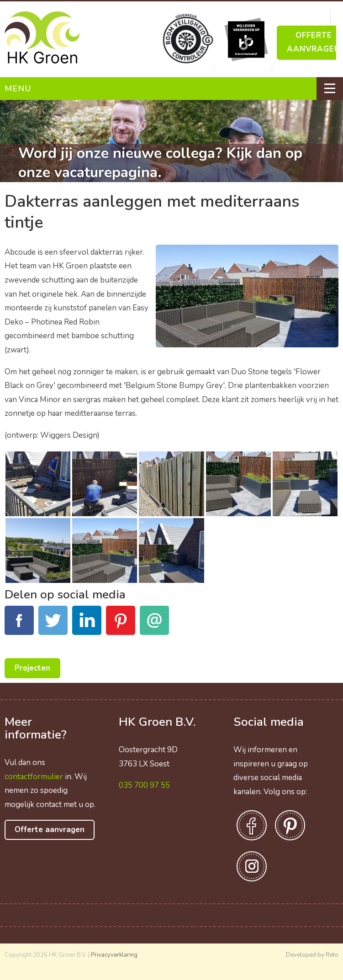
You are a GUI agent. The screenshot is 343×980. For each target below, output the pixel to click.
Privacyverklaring (114, 955)
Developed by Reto (312, 955)
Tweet (53, 626)
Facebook (19, 626)
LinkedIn (87, 626)
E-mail (154, 626)
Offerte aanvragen (50, 830)
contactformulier (34, 777)
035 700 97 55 (144, 785)
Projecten (32, 668)
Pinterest (121, 626)
